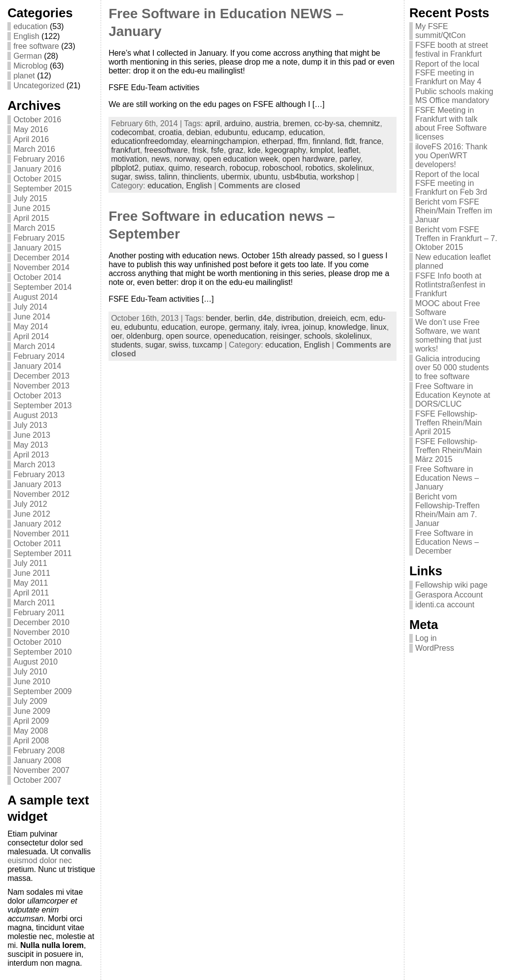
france (370, 141)
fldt (350, 141)
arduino (237, 123)
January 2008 (37, 760)
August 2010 (36, 662)
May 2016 (31, 129)
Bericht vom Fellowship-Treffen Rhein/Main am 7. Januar (448, 510)
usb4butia (299, 177)
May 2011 (31, 583)
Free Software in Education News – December (447, 542)
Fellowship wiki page (451, 585)
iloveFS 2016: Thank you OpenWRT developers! (451, 156)
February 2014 (39, 356)
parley (350, 159)
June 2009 (32, 711)
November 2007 (41, 770)
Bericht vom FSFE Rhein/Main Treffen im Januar (454, 211)
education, (167, 186)
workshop (337, 177)
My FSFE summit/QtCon (440, 31)
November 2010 (41, 632)
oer (116, 336)
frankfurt (126, 150)
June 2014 (32, 317)
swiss (144, 177)
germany (244, 327)
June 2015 (32, 208)
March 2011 (34, 603)
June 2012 (32, 514)
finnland (326, 141)
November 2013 (41, 386)
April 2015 (31, 218)
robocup (244, 168)
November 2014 (41, 267)
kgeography (285, 150)
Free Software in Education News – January (447, 478)
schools (318, 336)
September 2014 (42, 287)
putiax (154, 168)
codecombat (132, 132)
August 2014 (36, 297)
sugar (121, 177)
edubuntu (231, 132)
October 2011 (37, 543)
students (126, 345)
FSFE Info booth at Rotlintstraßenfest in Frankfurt (450, 285)
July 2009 (30, 701)
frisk (199, 150)
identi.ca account (445, 605)
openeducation (239, 336)
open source (187, 336)
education (30, 26)
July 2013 (30, 425)
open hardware (309, 159)
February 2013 (39, 474)
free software (36, 46)
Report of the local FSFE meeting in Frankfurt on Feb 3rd (451, 183)
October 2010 (37, 642)
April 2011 (31, 593)
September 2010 (42, 652)
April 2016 (31, 139)
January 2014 (37, 366)
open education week (240, 159)
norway (186, 159)
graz (236, 150)
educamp (268, 132)
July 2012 (30, 504)
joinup (313, 327)
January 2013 (37, 484)
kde (254, 150)
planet (24, 76)
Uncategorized (39, 86)
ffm (303, 141)
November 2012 (41, 494)
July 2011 (30, 563)
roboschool (282, 168)
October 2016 (37, 120)
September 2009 (42, 691)
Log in (426, 638)
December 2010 (41, 622)
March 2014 (34, 346)
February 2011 (39, 612)
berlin (244, 318)
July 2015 (30, 198)
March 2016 (34, 149)
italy (270, 327)
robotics (319, 168)
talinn (168, 177)
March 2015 (34, 228)
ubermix (235, 177)
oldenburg (144, 336)
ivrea (290, 327)
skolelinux (355, 168)
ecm (358, 318)
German (28, 56)
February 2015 (39, 238)
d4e (265, 318)
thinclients (199, 177)
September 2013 (42, 405)
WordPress (435, 648)
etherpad (277, 141)
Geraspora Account (449, 595)
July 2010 (30, 672)
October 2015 (37, 179)
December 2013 (41, 376)
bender (218, 318)
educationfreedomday (149, 141)
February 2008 (39, 751)
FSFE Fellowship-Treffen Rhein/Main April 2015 (449, 423)
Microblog (30, 66)
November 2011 (41, 534)
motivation (129, 159)
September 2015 (42, 189)
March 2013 (34, 465)
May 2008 (31, 731)
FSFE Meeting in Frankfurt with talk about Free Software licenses (451, 123)
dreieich (332, 318)
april (213, 123)
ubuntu (266, 177)
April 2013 (31, 455)
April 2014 (31, 336)
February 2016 (39, 159)
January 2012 (37, 524)
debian (198, 132)
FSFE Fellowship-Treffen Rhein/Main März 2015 (449, 450)
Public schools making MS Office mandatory (454, 96)
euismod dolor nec (40, 860)
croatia (170, 132)
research (210, 168)
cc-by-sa (329, 123)
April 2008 (31, 741)
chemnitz (364, 123)
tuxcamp (208, 345)
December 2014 (41, 258)
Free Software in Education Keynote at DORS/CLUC (453, 395)
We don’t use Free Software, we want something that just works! (448, 335)
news (161, 159)
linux (379, 327)
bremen (296, 123)
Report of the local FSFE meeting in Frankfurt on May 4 (448, 73)
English (26, 36)
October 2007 (37, 780)
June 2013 (32, 435)
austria (267, 123)
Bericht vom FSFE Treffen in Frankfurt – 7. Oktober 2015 (456, 238)
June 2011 (32, 573)
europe (213, 327)
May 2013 (31, 445)
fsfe (217, 150)
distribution (295, 318)
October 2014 (37, 277)
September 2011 (42, 553)
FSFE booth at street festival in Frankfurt (452, 50)
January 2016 (37, 169)
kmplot (322, 150)
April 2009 (31, 721)
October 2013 (37, 396)
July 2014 (30, 307)
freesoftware (166, 150)
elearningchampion (224, 141)
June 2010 (32, 682)
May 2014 (31, 327)
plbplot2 (125, 168)
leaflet (348, 150)
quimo (180, 168)
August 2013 (36, 415)
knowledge (347, 327)
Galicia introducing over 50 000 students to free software (452, 367)
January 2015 (37, 248)
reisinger (285, 336)
